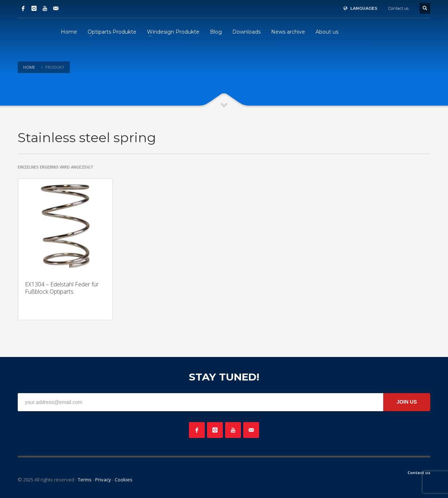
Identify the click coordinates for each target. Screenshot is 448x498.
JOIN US (407, 402)
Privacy (103, 480)
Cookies (124, 480)
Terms (85, 480)
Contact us (398, 8)
